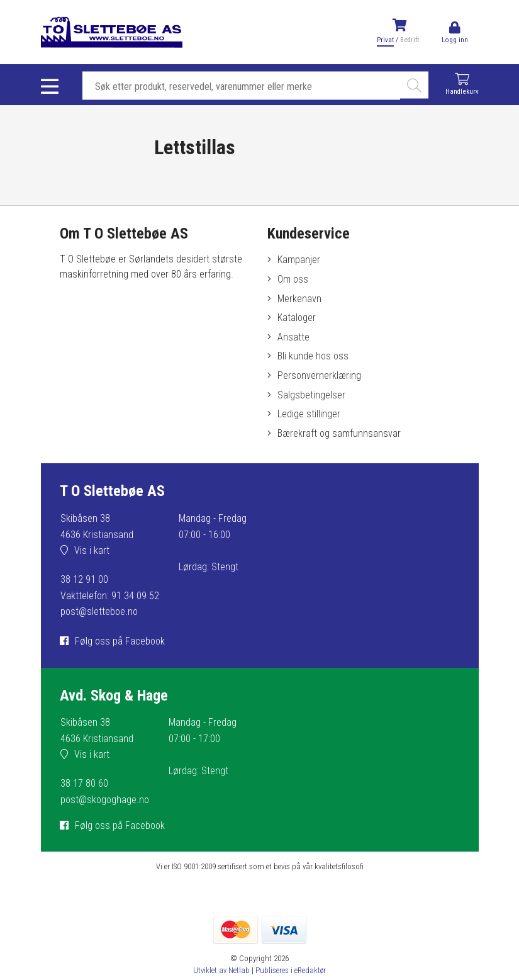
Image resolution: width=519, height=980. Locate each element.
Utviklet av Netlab (221, 970)
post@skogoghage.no (105, 800)
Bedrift (410, 40)
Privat (385, 40)
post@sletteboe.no (99, 611)
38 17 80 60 (84, 783)
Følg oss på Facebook (120, 641)
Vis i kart (92, 550)
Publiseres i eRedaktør (291, 970)
